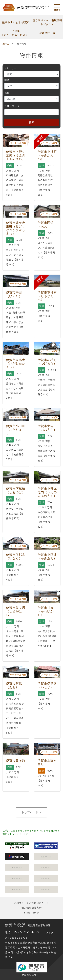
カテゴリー (10, 68)
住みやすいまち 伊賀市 (16, 22)
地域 (7, 80)
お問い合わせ (32, 913)
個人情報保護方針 (32, 908)
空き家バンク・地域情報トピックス (47, 22)
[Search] (32, 112)
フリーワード (12, 106)
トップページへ (32, 812)
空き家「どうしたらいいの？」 (16, 33)
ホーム (6, 44)
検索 (32, 122)
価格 (7, 93)
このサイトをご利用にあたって (32, 903)
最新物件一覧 (47, 33)
